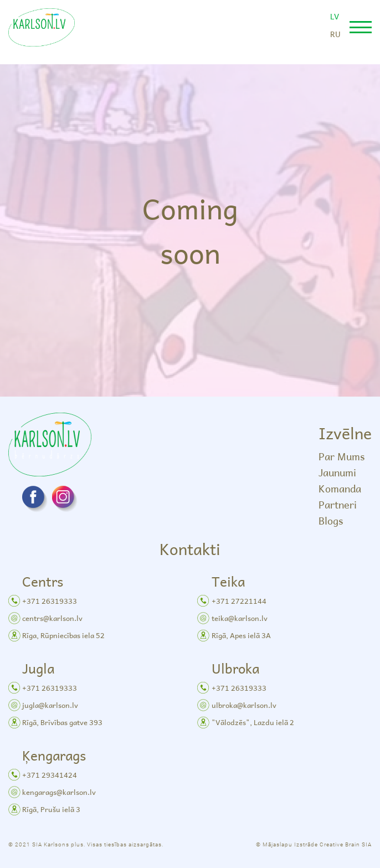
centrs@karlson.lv (52, 618)
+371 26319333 (50, 601)
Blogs (331, 520)
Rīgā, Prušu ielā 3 (51, 809)
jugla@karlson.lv (50, 705)
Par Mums (342, 456)
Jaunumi (337, 472)
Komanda (340, 488)
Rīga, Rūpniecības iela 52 (63, 635)
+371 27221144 (239, 601)
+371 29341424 (50, 775)
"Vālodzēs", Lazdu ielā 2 (253, 722)
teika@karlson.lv (240, 618)
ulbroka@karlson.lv (244, 705)
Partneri (338, 504)
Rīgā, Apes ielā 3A (241, 635)
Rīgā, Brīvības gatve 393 (62, 722)
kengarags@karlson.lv (59, 792)
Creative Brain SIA (346, 844)
